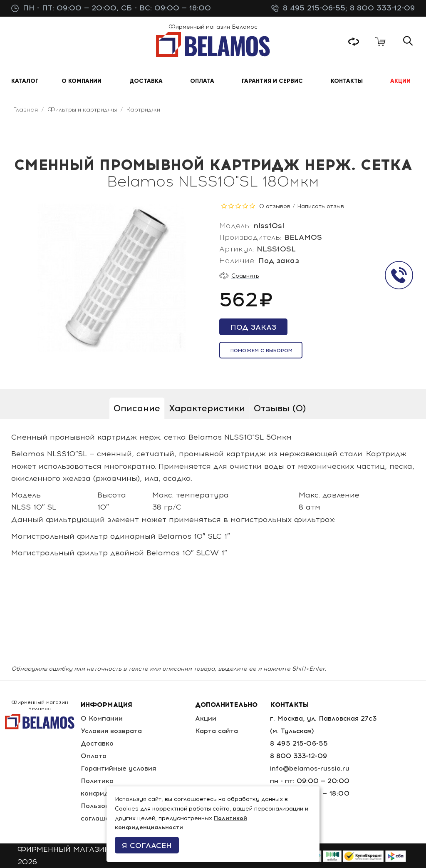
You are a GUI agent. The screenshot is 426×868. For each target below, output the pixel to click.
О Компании (102, 718)
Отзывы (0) (280, 408)
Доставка (97, 743)
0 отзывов (275, 206)
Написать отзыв (321, 206)
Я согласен (147, 846)
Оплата (94, 756)
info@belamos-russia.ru (310, 768)
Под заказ (253, 327)
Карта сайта (217, 731)
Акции (206, 718)
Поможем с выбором (261, 351)
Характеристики (207, 408)
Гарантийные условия (118, 768)
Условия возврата (111, 731)
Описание (137, 408)
